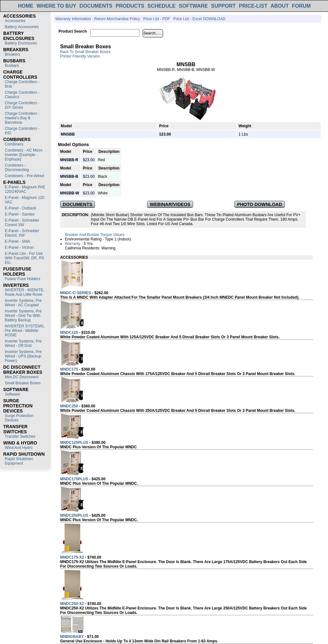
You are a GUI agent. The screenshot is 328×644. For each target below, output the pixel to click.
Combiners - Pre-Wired (24, 176)
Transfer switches (20, 436)
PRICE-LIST (253, 6)
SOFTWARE (193, 6)
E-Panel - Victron (19, 247)
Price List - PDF (157, 19)
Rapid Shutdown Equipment (19, 461)
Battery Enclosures (21, 43)
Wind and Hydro (19, 448)
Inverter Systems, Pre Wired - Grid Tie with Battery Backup (23, 316)
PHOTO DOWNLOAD (259, 204)
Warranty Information (73, 19)
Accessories (15, 21)
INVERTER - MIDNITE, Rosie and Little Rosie (25, 292)
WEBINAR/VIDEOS (170, 204)
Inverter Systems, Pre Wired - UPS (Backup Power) (23, 356)
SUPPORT (223, 6)
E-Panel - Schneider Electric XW (22, 233)
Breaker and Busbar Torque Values (95, 235)
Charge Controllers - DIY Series (22, 105)
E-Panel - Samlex (20, 214)
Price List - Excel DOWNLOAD (199, 19)
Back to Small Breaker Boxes (85, 52)
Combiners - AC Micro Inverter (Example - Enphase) (23, 155)
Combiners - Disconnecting (17, 168)
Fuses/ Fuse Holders (23, 279)
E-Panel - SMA (17, 241)
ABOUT (280, 6)
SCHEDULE (161, 6)
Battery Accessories (22, 27)
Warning (108, 248)
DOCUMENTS (96, 6)
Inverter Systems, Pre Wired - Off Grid (23, 343)
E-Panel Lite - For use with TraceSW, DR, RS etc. (24, 258)
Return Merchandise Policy (117, 19)
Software (12, 394)
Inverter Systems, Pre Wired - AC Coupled (23, 303)
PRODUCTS (130, 6)
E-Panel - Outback (20, 208)
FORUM (301, 6)
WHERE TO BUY (56, 6)
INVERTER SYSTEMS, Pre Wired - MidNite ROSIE (25, 331)
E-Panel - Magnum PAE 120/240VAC (25, 189)
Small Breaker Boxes (23, 383)
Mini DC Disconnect (22, 377)
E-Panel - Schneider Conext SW (22, 223)
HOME (26, 6)
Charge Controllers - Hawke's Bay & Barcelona (22, 118)
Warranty (73, 244)
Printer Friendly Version (80, 56)
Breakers (12, 54)
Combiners (14, 144)
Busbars (12, 66)
